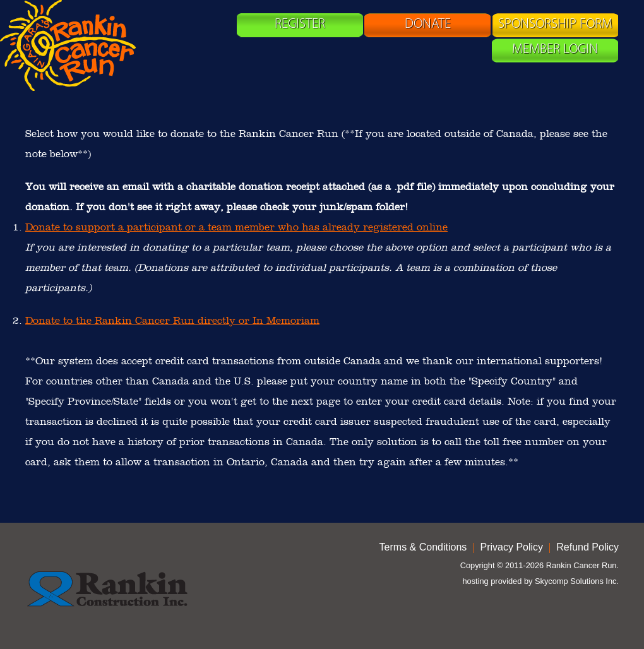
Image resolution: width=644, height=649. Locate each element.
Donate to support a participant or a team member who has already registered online (236, 227)
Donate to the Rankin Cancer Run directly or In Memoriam (172, 320)
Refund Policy (587, 547)
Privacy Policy (512, 547)
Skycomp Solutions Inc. (577, 581)
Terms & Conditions (423, 547)
